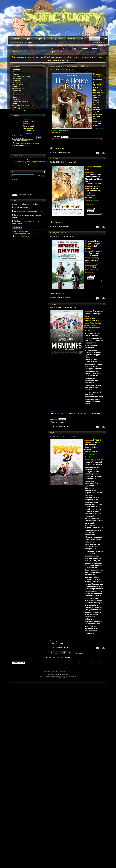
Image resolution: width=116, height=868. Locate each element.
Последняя (80, 653)
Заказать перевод (19, 110)
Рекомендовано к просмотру (22, 42)
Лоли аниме (17, 78)
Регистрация (97, 49)
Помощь (85, 49)
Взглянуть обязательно (22, 141)
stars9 (73, 69)
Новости (17, 39)
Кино (94, 39)
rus (98, 112)
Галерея (39, 39)
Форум (28, 39)
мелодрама (98, 109)
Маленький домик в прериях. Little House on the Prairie (69, 66)
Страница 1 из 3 (57, 653)
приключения (91, 191)
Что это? (28, 164)
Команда (17, 108)
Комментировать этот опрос (24, 234)
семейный (97, 114)
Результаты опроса (21, 231)
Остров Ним (54, 158)
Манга (61, 39)
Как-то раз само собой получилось (28, 211)
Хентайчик (17, 80)
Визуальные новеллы (21, 101)
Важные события (19, 72)
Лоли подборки (19, 84)
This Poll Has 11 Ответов (22, 236)
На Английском (18, 95)
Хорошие (16, 93)
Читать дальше (58, 148)
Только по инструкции (23, 208)
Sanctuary (95, 663)
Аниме (50, 39)
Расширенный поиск (98, 42)
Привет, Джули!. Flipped (58, 233)
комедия (95, 188)
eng (94, 112)
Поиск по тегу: (17, 135)
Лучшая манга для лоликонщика (26, 143)
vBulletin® (59, 674)
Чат (13, 172)
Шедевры (16, 99)
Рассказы (72, 39)
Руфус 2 (52, 433)
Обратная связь (84, 663)
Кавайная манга (19, 89)
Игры (15, 97)
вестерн (96, 116)
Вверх (102, 663)
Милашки (53, 304)
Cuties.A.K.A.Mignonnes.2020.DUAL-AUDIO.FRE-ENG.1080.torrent (75, 414)
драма (96, 107)
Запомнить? (57, 52)
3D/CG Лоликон (19, 82)
